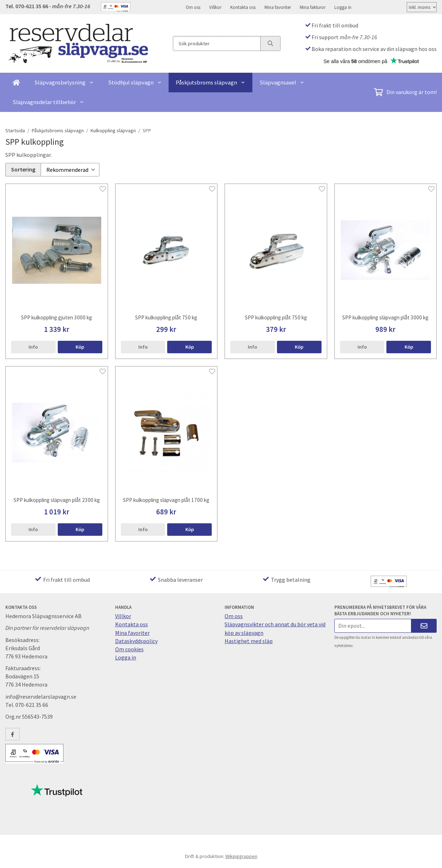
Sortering (23, 169)
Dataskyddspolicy (136, 640)
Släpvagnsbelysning (64, 82)
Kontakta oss (243, 7)
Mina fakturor (313, 7)
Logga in (343, 7)
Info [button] (33, 346)
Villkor (215, 7)
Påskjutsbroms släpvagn (210, 82)
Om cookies (129, 648)
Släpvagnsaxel (282, 82)
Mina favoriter (278, 7)
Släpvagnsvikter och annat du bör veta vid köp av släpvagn (275, 627)
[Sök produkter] (217, 43)
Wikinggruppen (241, 855)
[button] (80, 346)
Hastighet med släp (249, 640)
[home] (16, 83)
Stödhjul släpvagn (135, 82)
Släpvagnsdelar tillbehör (48, 102)
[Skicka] (424, 625)
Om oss (193, 7)
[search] (270, 43)
